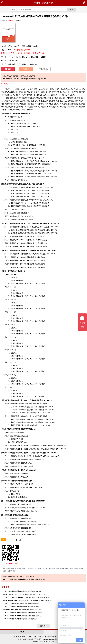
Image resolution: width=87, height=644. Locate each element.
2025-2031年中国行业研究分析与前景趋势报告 (22, 613)
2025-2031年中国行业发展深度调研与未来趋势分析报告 (26, 597)
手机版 (37, 3)
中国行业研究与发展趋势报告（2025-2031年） (22, 610)
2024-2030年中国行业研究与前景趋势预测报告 (22, 591)
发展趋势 (71, 95)
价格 (41, 101)
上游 (11, 429)
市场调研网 (48, 3)
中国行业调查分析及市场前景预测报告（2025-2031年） (28, 600)
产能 (19, 171)
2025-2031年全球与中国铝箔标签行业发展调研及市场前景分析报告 (30, 98)
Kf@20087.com (13, 61)
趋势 (39, 524)
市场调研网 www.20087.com (42, 642)
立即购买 (8, 69)
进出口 (15, 487)
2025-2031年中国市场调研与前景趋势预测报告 (21, 603)
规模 (28, 101)
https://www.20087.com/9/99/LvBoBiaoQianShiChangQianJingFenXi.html (24, 79)
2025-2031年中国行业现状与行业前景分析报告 (22, 616)
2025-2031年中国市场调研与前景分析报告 (21, 619)
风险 (69, 107)
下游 (21, 449)
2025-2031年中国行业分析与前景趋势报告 (21, 607)
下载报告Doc (44, 69)
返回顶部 (43, 626)
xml (53, 642)
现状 (82, 101)
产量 (25, 124)
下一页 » (19, 540)
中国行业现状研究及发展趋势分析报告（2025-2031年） (25, 594)
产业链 (18, 433)
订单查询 (26, 69)
